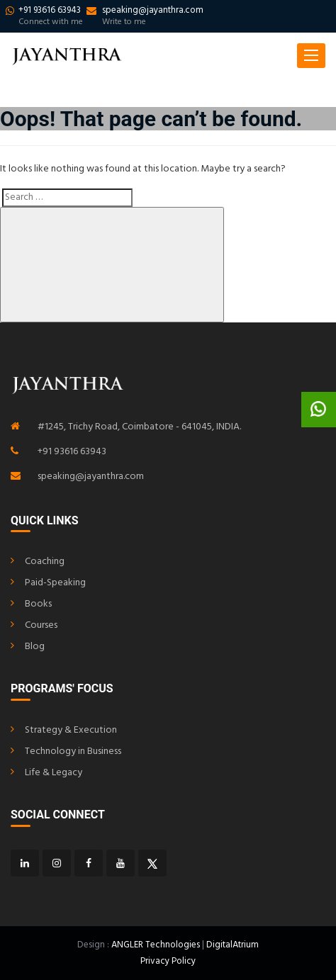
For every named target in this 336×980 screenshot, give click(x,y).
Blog (35, 647)
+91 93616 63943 (72, 452)
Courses (41, 625)
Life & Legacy (54, 773)
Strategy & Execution (71, 730)
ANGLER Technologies (156, 945)
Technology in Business (73, 751)
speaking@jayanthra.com (91, 477)
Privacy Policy (168, 961)
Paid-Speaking (55, 583)
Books (38, 604)
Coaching (45, 562)
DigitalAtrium (233, 945)
